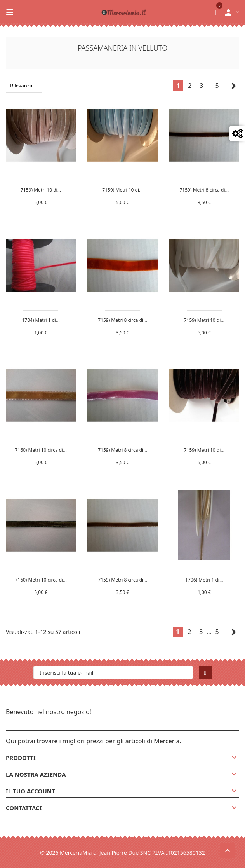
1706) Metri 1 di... (204, 580)
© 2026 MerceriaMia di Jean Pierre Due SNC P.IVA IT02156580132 (122, 853)
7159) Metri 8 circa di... (204, 190)
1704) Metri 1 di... (41, 320)
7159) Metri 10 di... (41, 190)
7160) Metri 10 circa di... (41, 450)
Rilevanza (26, 86)
